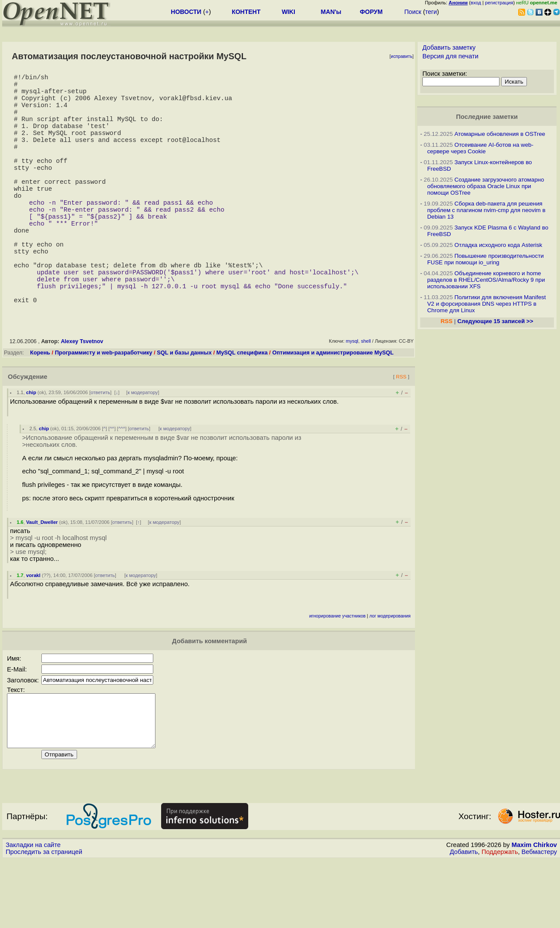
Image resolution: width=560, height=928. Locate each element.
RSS (401, 434)
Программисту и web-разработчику (104, 410)
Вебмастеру (539, 920)
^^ (112, 486)
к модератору (143, 450)
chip (31, 450)
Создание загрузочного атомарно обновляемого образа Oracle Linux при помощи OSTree (486, 186)
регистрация (499, 3)
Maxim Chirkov (534, 913)
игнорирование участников (337, 673)
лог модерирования (390, 673)
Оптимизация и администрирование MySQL (333, 410)
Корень (40, 410)
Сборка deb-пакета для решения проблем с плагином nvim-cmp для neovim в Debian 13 (486, 210)
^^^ (122, 486)
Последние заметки (487, 117)
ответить (100, 450)
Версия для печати (450, 56)
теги (431, 12)
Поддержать (500, 920)
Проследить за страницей (44, 920)
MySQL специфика (242, 410)
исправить (401, 56)
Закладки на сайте (33, 913)
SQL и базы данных (184, 410)
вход (476, 3)
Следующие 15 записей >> (495, 321)
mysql (352, 398)
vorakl (33, 633)
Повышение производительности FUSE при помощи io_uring (486, 259)
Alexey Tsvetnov (82, 399)
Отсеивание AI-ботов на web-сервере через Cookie (480, 148)
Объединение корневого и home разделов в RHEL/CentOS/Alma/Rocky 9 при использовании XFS (486, 280)
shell (366, 398)
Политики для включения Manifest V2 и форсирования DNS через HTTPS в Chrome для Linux (487, 304)
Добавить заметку (449, 47)
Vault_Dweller (42, 580)
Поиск (413, 12)
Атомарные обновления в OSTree (500, 134)
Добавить (464, 920)
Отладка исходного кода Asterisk (499, 245)
